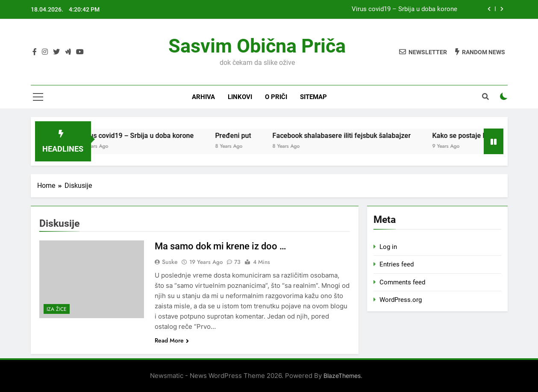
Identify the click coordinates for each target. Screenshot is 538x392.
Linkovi (240, 97)
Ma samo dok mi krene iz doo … (220, 246)
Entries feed (397, 264)
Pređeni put (243, 136)
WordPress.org (401, 300)
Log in (388, 247)
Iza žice (57, 309)
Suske (170, 262)
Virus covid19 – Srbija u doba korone (404, 9)
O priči (276, 97)
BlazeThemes (342, 376)
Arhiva (203, 97)
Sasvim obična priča (257, 46)
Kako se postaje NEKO (476, 136)
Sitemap (313, 97)
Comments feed (402, 282)
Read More (172, 340)
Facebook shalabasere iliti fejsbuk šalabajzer (352, 136)
